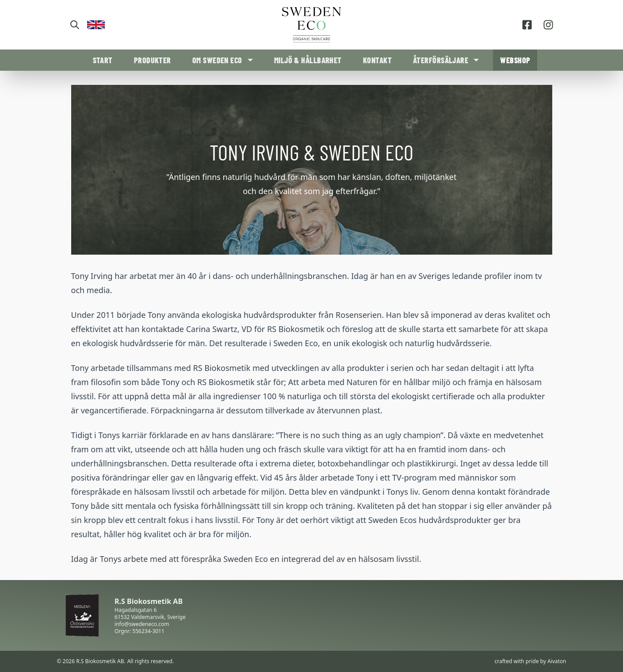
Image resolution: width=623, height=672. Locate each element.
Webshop (515, 60)
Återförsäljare (441, 60)
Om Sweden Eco (217, 60)
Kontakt (377, 60)
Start (103, 60)
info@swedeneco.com (142, 624)
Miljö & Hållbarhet (308, 60)
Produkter (153, 60)
